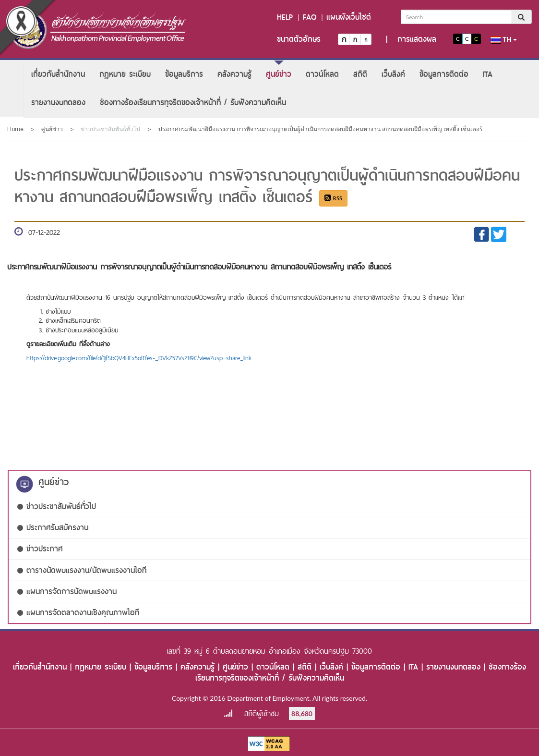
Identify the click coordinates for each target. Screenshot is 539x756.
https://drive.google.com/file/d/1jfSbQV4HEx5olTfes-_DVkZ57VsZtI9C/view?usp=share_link (139, 358)
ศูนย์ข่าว (279, 74)
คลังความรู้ (234, 74)
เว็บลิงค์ (393, 74)
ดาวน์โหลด (322, 74)
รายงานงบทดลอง (58, 103)
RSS (333, 198)
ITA (488, 74)
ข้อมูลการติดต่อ (444, 74)
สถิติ (360, 74)
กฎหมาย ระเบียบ (125, 74)
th (504, 39)
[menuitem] (58, 74)
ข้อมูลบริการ (184, 74)
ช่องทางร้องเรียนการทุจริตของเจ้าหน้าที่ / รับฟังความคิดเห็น (193, 103)
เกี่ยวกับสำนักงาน (58, 74)
